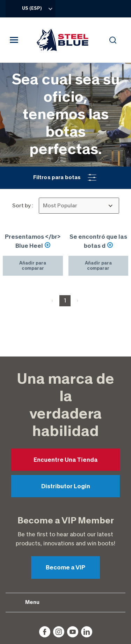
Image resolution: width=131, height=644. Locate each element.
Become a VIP (65, 493)
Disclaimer (66, 600)
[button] (65, 178)
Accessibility (66, 623)
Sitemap (66, 634)
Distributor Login (66, 412)
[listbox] (79, 206)
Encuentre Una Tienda (66, 385)
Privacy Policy (66, 612)
